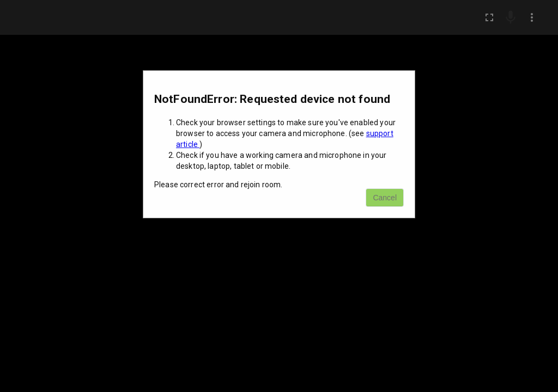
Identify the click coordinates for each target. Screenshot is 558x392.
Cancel (385, 198)
